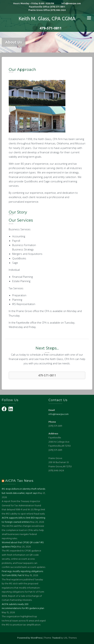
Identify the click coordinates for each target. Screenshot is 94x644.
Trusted (56, 638)
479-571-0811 (47, 28)
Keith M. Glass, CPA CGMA (47, 18)
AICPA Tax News (19, 481)
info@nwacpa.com (59, 414)
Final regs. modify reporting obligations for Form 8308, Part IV (22, 574)
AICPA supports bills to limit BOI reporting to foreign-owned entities (23, 520)
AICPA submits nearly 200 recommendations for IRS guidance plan (23, 606)
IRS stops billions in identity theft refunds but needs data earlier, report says (23, 491)
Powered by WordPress (30, 638)
